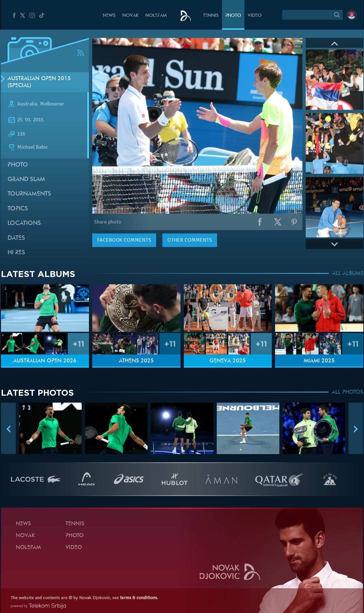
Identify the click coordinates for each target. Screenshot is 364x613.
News (109, 16)
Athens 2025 (136, 361)
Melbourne (52, 104)
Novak (130, 16)
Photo (233, 16)
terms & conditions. (139, 598)
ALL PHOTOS (348, 392)
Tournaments (29, 194)
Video (255, 16)
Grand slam (26, 180)
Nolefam (156, 16)
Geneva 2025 (228, 361)
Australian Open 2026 (45, 361)
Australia (27, 104)
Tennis (211, 16)
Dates (16, 238)
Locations (24, 223)
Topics (18, 209)
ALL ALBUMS (348, 274)
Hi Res (16, 253)
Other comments (190, 240)
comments (124, 240)
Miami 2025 (319, 361)
